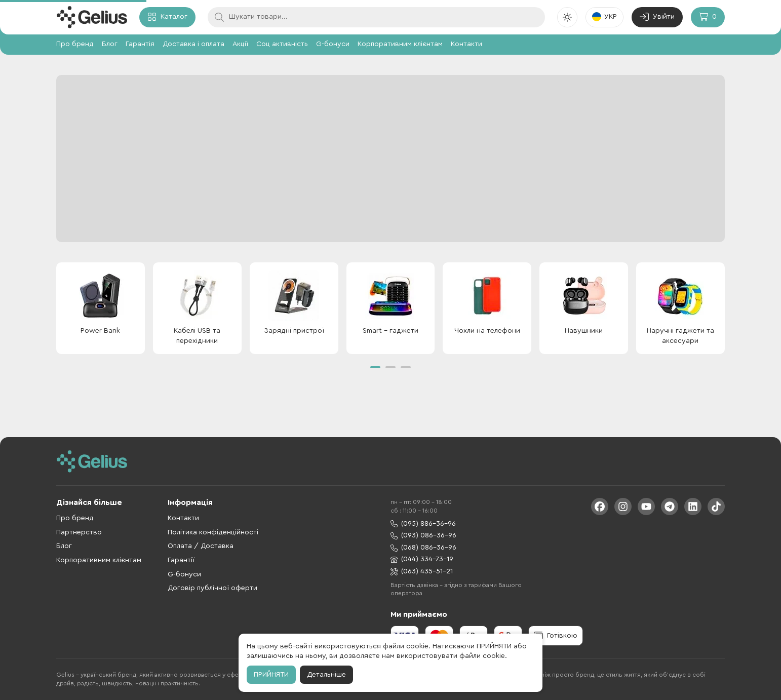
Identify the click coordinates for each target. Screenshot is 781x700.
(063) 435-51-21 (422, 572)
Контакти (466, 44)
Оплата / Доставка (201, 546)
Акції (240, 44)
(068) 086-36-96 (423, 548)
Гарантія (140, 44)
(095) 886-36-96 (423, 524)
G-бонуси (333, 44)
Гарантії (181, 560)
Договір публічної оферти (212, 588)
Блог (110, 44)
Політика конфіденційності (213, 532)
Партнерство (79, 532)
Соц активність (282, 44)
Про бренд (75, 44)
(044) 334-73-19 (422, 559)
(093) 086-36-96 (423, 536)
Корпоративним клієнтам (400, 44)
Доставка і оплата (193, 44)
